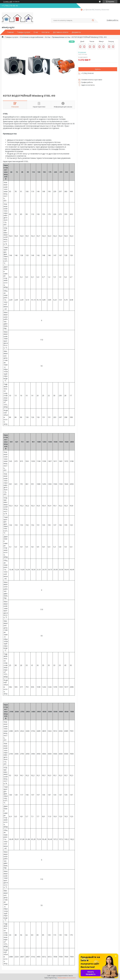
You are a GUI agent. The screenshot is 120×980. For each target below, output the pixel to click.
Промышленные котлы (61, 37)
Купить (98, 69)
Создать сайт (8, 2)
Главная (10, 32)
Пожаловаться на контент (67, 978)
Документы (76, 32)
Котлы (48, 37)
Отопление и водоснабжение (32, 37)
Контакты (46, 32)
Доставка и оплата (61, 32)
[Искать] (93, 20)
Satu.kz (71, 976)
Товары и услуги (24, 32)
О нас (36, 32)
